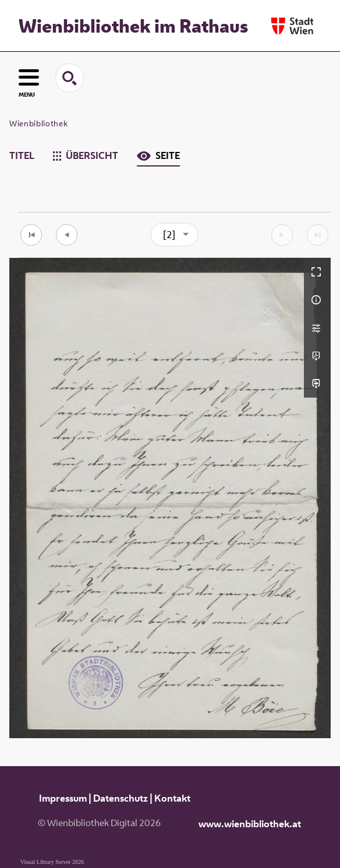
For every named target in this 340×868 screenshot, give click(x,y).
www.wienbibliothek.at (250, 824)
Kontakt (172, 798)
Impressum (63, 798)
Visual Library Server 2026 (52, 862)
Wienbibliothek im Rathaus (133, 26)
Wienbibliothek (38, 123)
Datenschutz (121, 798)
